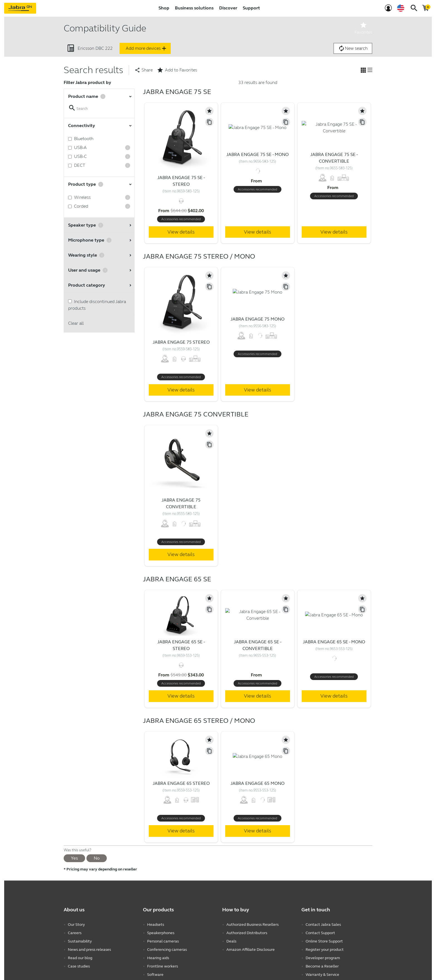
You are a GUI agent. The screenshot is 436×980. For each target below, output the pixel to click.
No (97, 858)
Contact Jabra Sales (323, 925)
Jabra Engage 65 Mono (257, 783)
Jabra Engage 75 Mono (257, 319)
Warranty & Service (322, 975)
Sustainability (80, 941)
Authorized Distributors (247, 933)
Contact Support (320, 933)
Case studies (79, 966)
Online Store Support (324, 941)
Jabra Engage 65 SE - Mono (334, 642)
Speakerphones (161, 933)
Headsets (156, 925)
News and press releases (89, 950)
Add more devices (147, 48)
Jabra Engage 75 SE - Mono (257, 154)
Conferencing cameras (167, 950)
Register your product (325, 950)
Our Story (76, 925)
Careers (75, 933)
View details (181, 232)
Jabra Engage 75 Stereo (181, 342)
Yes (74, 858)
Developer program (323, 958)
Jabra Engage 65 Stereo (181, 783)
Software (155, 975)
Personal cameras (163, 941)
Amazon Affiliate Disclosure (251, 950)
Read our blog (80, 958)
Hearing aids (158, 958)
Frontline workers (163, 966)
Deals (231, 941)
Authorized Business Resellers (252, 925)
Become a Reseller (322, 966)
